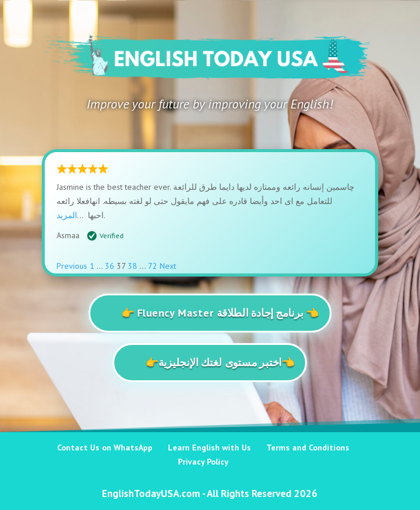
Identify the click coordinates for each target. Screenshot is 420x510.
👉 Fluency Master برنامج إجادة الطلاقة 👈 (220, 312)
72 (153, 266)
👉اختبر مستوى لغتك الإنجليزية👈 (220, 362)
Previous (72, 266)
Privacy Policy (203, 462)
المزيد (67, 215)
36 (110, 266)
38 (133, 266)
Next (168, 266)
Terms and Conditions (308, 448)
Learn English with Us (209, 448)
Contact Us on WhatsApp (105, 448)
